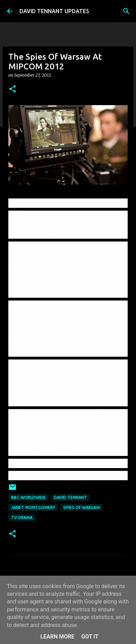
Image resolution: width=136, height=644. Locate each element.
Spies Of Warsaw (82, 507)
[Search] (126, 11)
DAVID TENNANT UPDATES (54, 11)
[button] (12, 89)
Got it (90, 637)
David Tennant (70, 497)
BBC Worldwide (28, 497)
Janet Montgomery (33, 507)
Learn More (57, 637)
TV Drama (22, 518)
